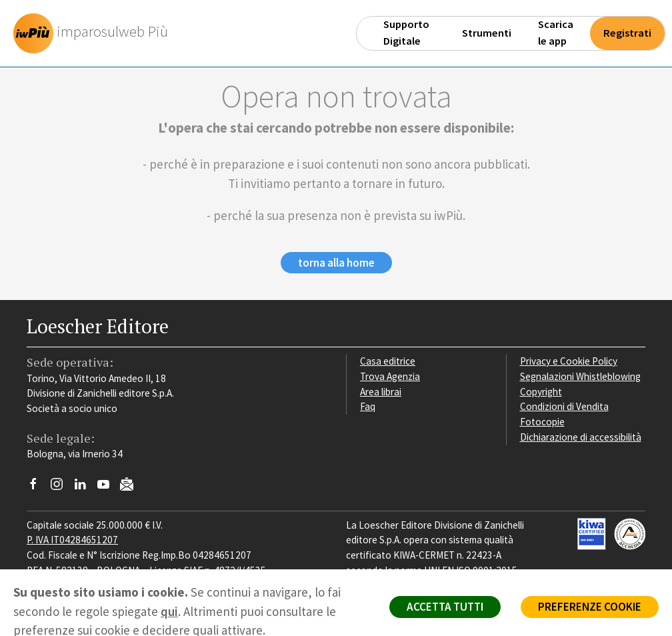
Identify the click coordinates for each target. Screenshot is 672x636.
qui (169, 611)
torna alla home (336, 263)
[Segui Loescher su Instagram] (62, 487)
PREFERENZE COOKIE (590, 607)
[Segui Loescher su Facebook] (38, 487)
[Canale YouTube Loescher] (108, 487)
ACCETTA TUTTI (445, 607)
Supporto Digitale (406, 33)
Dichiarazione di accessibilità (581, 437)
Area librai (381, 392)
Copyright (541, 392)
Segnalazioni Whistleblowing (580, 376)
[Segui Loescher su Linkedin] (85, 487)
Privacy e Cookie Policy (569, 361)
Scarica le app (556, 33)
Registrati (627, 33)
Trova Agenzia (390, 376)
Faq (368, 406)
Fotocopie (542, 422)
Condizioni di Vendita (564, 406)
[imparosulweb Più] (94, 33)
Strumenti (487, 33)
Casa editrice (388, 361)
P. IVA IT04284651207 (72, 540)
